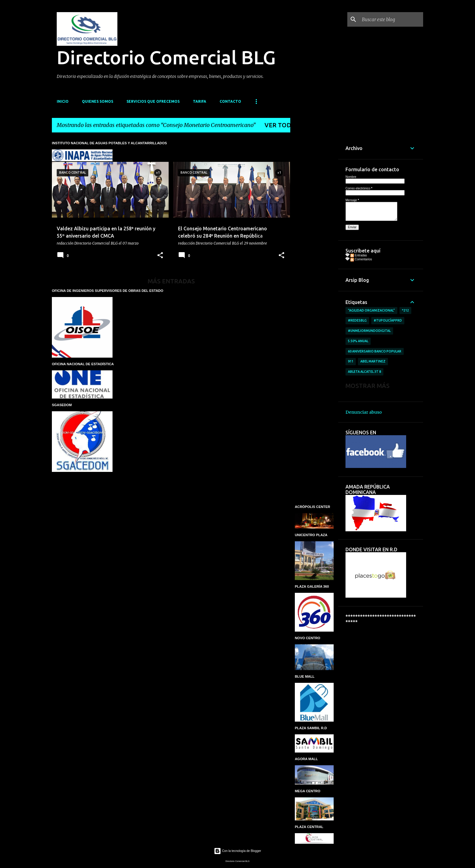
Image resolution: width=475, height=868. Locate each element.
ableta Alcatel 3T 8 (364, 372)
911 (351, 361)
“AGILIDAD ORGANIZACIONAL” (371, 310)
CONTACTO (230, 101)
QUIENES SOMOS (98, 101)
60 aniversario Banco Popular (375, 351)
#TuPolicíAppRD (388, 320)
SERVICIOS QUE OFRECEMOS (153, 101)
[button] (160, 256)
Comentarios (361, 259)
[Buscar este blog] (391, 19)
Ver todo (280, 125)
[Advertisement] (314, 228)
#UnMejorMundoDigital (369, 331)
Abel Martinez (373, 361)
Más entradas (171, 281)
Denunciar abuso (364, 412)
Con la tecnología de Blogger (238, 851)
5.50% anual (358, 341)
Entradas (359, 255)
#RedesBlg (357, 320)
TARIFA (200, 101)
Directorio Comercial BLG (166, 57)
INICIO (63, 101)
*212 (405, 310)
